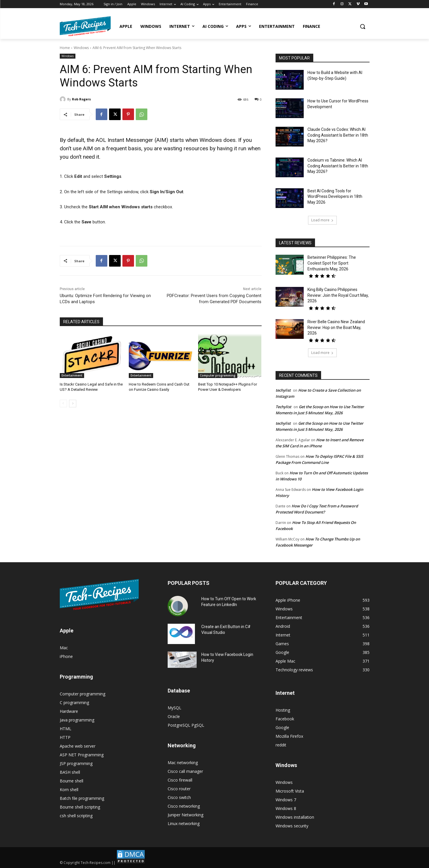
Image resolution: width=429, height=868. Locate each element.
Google (282, 727)
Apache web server (78, 746)
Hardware (69, 711)
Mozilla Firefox (289, 736)
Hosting (283, 710)
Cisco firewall (180, 780)
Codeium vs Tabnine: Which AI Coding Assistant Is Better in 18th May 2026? (338, 166)
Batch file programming (82, 798)
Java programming (77, 720)
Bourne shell (71, 781)
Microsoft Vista (290, 791)
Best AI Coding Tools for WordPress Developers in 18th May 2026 (335, 197)
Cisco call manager (185, 771)
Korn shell (69, 790)
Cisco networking (184, 806)
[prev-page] (63, 404)
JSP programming (76, 763)
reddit (281, 745)
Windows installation (295, 817)
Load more (322, 220)
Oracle (174, 716)
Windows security (292, 826)
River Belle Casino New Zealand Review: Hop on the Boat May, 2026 (336, 327)
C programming (74, 702)
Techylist (283, 407)
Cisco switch (179, 797)
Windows (81, 48)
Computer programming (218, 375)
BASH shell (70, 772)
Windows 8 (286, 808)
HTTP (65, 737)
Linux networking (184, 823)
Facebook (285, 719)
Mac (64, 648)
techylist (283, 390)
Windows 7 (286, 800)
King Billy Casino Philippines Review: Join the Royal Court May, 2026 (338, 295)
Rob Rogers (81, 99)
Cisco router (179, 789)
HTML (66, 729)
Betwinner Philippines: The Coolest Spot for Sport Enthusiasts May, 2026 (332, 263)
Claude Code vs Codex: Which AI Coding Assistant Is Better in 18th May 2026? (338, 135)
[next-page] (73, 404)
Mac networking (183, 763)
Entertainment (72, 375)
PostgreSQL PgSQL (186, 725)
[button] (363, 26)
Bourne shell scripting (80, 807)
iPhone (66, 656)
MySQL (174, 708)
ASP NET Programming (82, 755)
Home (65, 48)
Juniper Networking (185, 815)
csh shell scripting (76, 816)
